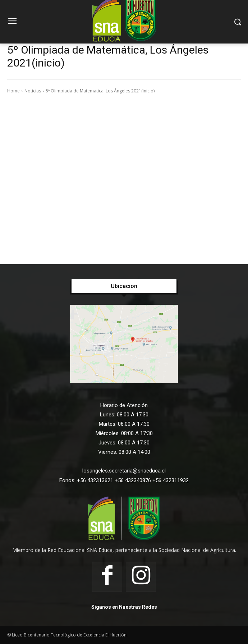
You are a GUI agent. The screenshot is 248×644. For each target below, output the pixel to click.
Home (13, 91)
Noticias (33, 91)
